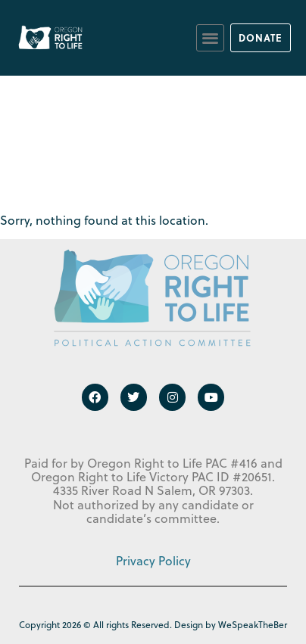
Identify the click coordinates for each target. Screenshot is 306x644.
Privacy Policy (153, 561)
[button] (210, 38)
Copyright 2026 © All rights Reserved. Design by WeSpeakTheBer (153, 625)
